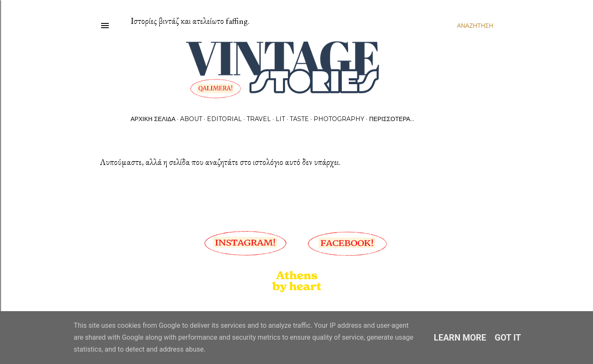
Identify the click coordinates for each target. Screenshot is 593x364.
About (191, 119)
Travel (259, 119)
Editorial (224, 119)
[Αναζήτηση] (475, 26)
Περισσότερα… (391, 119)
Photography (339, 119)
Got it (508, 338)
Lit (280, 119)
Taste (299, 119)
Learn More (460, 338)
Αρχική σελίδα (153, 119)
